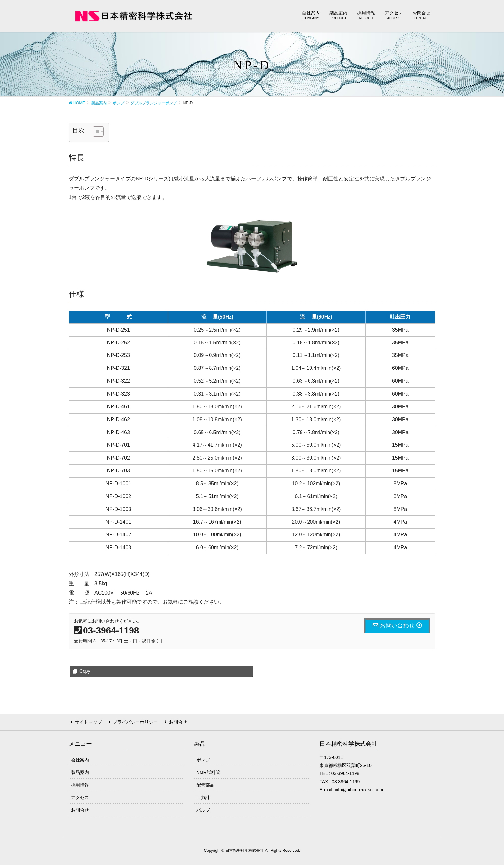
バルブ (203, 809)
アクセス (80, 796)
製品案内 (80, 771)
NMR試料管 (208, 771)
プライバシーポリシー (132, 721)
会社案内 (80, 759)
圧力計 (203, 796)
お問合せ (173, 721)
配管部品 (205, 784)
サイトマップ (87, 721)
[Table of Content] (98, 132)
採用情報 (80, 784)
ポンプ (203, 759)
